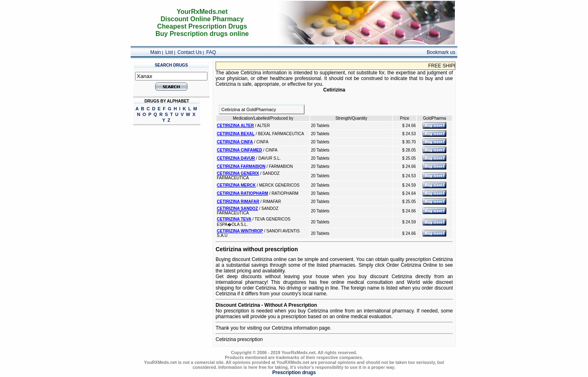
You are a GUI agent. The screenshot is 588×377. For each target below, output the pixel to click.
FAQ (211, 52)
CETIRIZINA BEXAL (236, 134)
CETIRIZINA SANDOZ (237, 209)
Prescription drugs (294, 373)
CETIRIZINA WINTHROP (240, 231)
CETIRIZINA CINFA (235, 142)
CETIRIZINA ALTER (235, 126)
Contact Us (190, 52)
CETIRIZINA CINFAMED (239, 150)
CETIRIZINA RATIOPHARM (243, 193)
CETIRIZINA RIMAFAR (238, 202)
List (169, 52)
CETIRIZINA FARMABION (241, 166)
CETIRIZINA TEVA (234, 219)
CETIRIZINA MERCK (236, 185)
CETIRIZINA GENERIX (238, 173)
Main (156, 52)
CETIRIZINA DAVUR (236, 158)
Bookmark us (441, 52)
